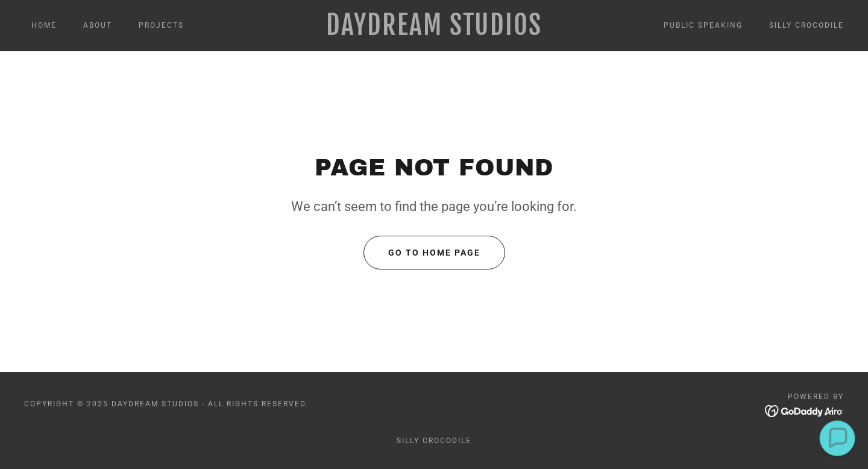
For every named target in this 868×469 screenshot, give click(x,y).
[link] (434, 32)
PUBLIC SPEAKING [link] (703, 25)
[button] (837, 438)
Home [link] (44, 25)
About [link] (98, 25)
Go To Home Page (434, 253)
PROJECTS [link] (161, 25)
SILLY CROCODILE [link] (807, 25)
